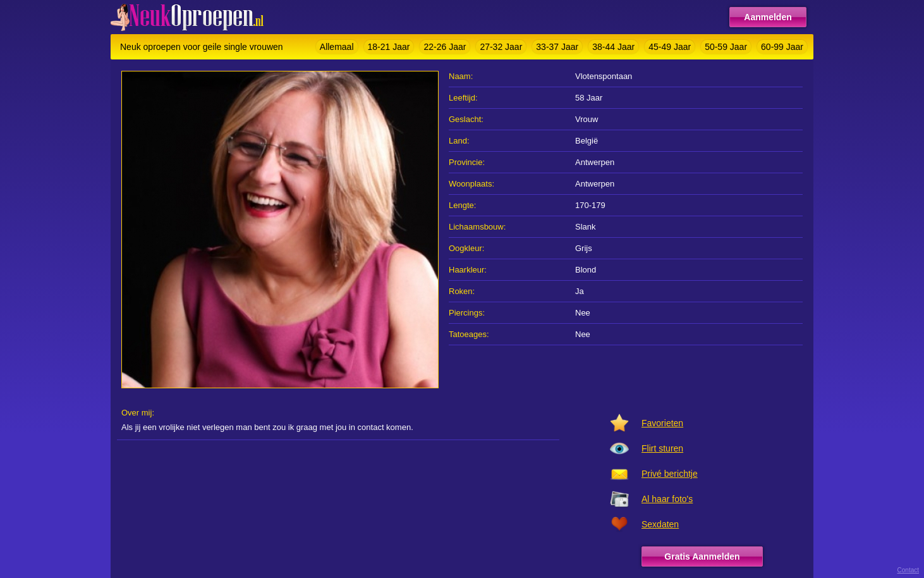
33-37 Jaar (557, 47)
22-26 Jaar (445, 47)
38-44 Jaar (613, 47)
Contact (908, 570)
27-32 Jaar (501, 47)
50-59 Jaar (726, 47)
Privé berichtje (670, 474)
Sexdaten (660, 524)
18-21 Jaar (389, 47)
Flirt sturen (662, 448)
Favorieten (662, 423)
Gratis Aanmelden (702, 556)
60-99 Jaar (782, 47)
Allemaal (337, 47)
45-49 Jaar (670, 47)
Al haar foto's (667, 499)
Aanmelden (768, 17)
